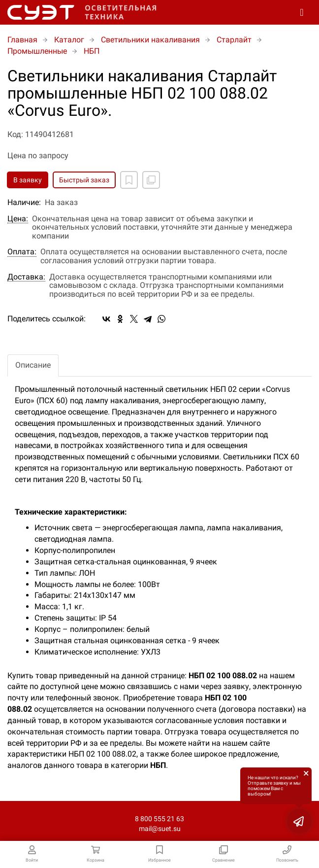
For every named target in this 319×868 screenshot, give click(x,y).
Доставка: (26, 277)
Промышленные (37, 51)
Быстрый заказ (84, 180)
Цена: (18, 219)
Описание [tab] (33, 365)
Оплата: (22, 252)
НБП (92, 51)
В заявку (28, 180)
